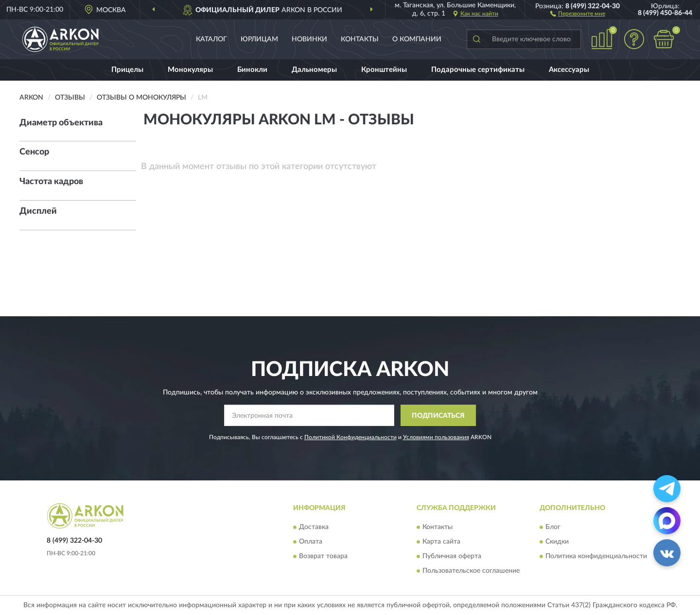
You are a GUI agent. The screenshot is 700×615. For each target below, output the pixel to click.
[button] (578, 13)
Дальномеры (314, 70)
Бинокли (252, 70)
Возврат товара (323, 556)
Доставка (314, 527)
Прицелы (127, 70)
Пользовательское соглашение (471, 571)
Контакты (360, 39)
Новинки (309, 39)
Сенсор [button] (34, 152)
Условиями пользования (436, 437)
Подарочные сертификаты (478, 70)
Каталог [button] (211, 39)
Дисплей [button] (38, 211)
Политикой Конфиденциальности (350, 437)
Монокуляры (190, 70)
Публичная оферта (452, 556)
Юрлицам (259, 39)
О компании (417, 39)
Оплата (311, 542)
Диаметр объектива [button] (61, 123)
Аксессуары (569, 70)
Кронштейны (384, 70)
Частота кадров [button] (51, 182)
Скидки (557, 542)
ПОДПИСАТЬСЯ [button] (438, 416)
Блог (553, 527)
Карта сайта (441, 542)
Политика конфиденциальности (596, 556)
